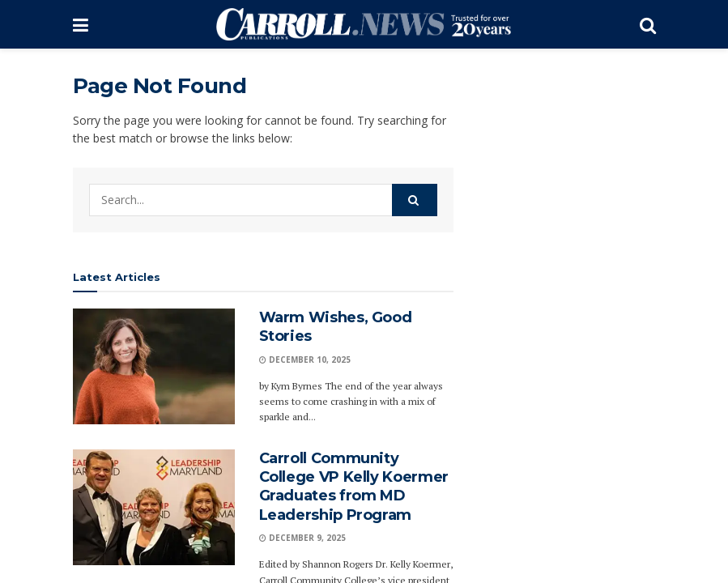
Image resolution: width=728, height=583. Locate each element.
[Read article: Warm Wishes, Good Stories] (154, 366)
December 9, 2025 (302, 538)
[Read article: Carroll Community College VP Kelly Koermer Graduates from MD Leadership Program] (154, 507)
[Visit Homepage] (364, 24)
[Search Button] (648, 24)
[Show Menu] (81, 24)
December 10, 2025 (305, 360)
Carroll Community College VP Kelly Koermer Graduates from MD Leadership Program (354, 487)
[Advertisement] (567, 316)
